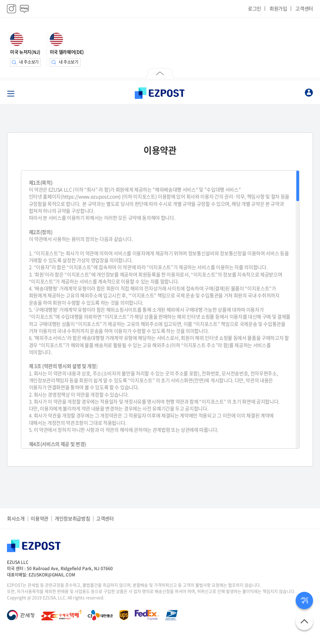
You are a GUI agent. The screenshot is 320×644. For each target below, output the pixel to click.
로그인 (255, 8)
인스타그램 (11, 9)
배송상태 (304, 600)
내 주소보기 (29, 62)
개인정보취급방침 (72, 518)
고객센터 (304, 8)
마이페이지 (309, 93)
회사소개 (16, 518)
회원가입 (278, 8)
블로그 (24, 9)
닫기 (160, 74)
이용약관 (40, 518)
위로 (304, 621)
